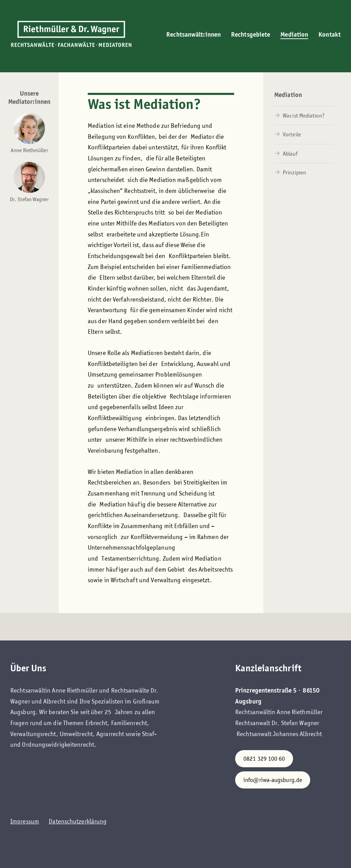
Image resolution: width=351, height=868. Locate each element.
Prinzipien (294, 173)
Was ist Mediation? (304, 116)
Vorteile (292, 135)
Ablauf (290, 154)
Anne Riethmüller (29, 150)
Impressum (25, 821)
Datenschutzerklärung (78, 821)
